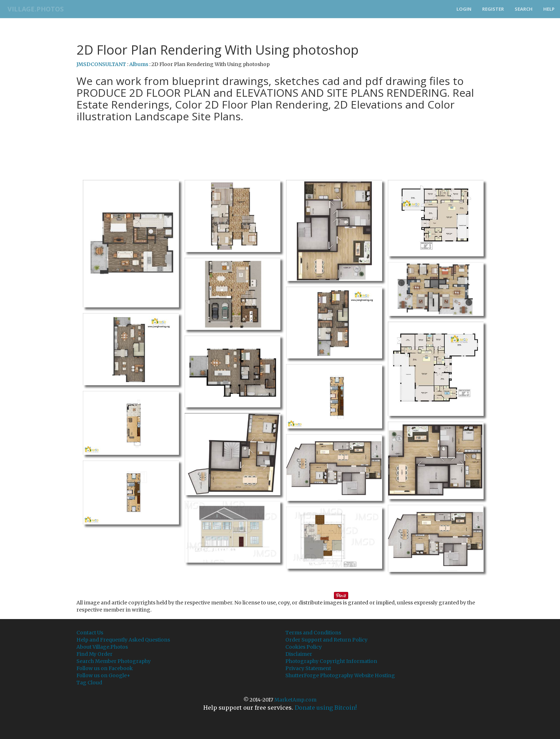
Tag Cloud (89, 683)
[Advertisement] (280, 143)
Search (524, 9)
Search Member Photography (114, 661)
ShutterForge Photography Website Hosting (340, 675)
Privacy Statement (308, 668)
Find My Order (94, 654)
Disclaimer (299, 654)
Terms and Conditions (313, 633)
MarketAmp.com (295, 700)
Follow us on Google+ (103, 675)
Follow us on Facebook (105, 668)
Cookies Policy (304, 647)
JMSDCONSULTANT (101, 64)
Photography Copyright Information (331, 661)
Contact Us (90, 633)
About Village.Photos (102, 647)
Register (493, 9)
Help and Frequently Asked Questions (123, 640)
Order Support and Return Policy (326, 640)
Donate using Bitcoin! (326, 708)
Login (464, 9)
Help (549, 9)
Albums (139, 64)
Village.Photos (33, 9)
